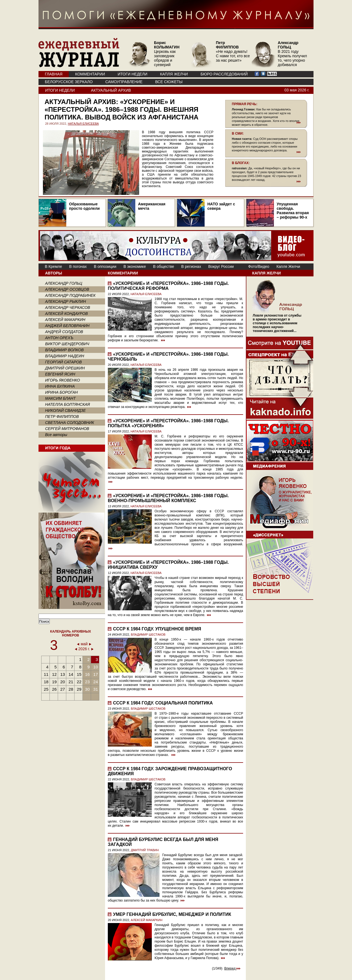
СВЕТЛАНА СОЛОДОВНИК (70, 423)
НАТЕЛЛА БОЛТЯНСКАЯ (68, 404)
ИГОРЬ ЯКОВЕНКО (63, 380)
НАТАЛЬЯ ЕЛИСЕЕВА (83, 124)
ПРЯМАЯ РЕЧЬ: (245, 104)
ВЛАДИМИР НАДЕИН (65, 356)
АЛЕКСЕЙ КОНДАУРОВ (66, 314)
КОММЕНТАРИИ (90, 74)
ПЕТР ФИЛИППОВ (62, 416)
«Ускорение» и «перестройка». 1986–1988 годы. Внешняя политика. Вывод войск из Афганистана (122, 109)
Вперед (232, 968)
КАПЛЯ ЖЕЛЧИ (174, 74)
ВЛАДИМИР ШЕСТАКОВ (148, 635)
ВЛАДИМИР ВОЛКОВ (64, 350)
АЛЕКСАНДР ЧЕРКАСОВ (68, 307)
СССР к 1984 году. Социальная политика (163, 703)
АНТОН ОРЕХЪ (59, 338)
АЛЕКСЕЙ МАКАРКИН (65, 320)
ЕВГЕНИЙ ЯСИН (60, 374)
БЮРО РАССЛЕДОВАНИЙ (224, 74)
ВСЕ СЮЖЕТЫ (169, 82)
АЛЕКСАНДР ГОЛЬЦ (64, 283)
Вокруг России (221, 266)
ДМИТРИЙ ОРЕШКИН (65, 368)
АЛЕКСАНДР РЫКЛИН (65, 301)
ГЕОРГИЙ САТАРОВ (63, 362)
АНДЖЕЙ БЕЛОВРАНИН (67, 326)
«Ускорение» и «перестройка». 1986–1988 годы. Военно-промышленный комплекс (168, 498)
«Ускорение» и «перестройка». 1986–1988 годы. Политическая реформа (168, 286)
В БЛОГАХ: (241, 163)
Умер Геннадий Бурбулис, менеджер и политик (172, 914)
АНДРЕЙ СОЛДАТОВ (64, 332)
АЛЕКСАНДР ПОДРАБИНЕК (70, 295)
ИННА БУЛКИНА (60, 386)
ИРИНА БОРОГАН (61, 392)
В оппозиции (105, 266)
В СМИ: (238, 134)
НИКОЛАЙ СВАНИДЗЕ (65, 410)
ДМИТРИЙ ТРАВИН (145, 850)
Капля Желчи (288, 266)
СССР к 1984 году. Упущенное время (157, 629)
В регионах (191, 266)
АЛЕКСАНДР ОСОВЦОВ (67, 289)
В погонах (78, 266)
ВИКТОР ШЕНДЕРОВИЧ (67, 344)
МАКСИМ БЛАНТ (60, 398)
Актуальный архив (111, 90)
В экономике (135, 266)
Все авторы (56, 435)
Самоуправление (124, 82)
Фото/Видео (259, 266)
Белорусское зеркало (69, 82)
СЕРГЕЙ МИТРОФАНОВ (67, 429)
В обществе (163, 266)
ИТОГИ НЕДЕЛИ (133, 74)
